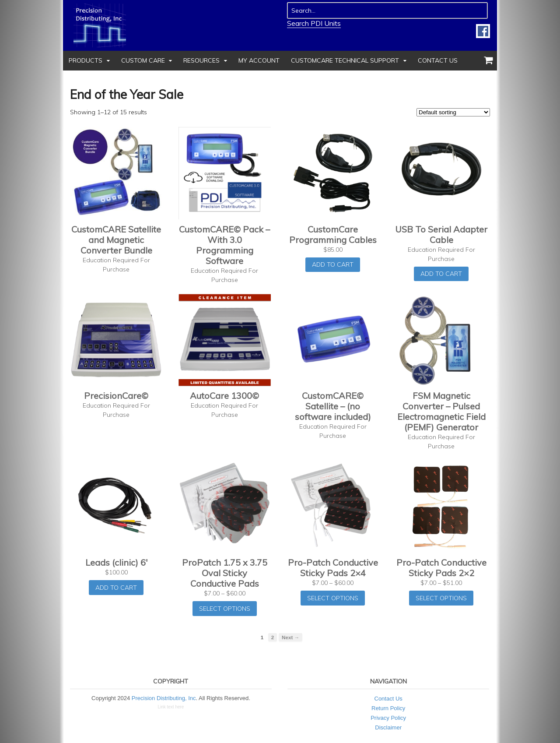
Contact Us (438, 60)
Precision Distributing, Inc (164, 698)
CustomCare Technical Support (345, 60)
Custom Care (143, 60)
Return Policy (388, 708)
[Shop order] (453, 112)
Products (86, 60)
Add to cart (333, 264)
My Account (259, 60)
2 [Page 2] (273, 637)
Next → (290, 637)
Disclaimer (388, 727)
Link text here (171, 707)
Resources (201, 60)
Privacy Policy (388, 718)
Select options (225, 609)
